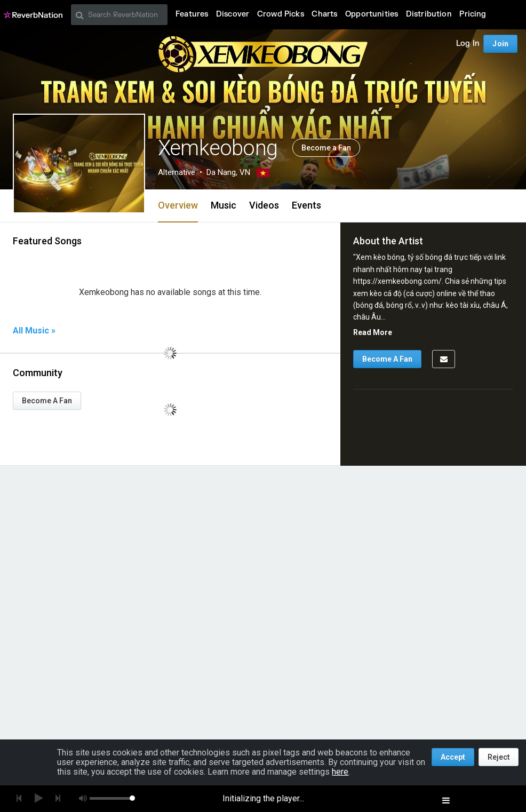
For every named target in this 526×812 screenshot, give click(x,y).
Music (224, 205)
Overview (178, 205)
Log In (468, 43)
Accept (453, 757)
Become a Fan (326, 148)
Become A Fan (47, 401)
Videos (264, 205)
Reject (499, 757)
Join (500, 44)
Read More (373, 332)
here (340, 772)
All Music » (34, 331)
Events (306, 205)
